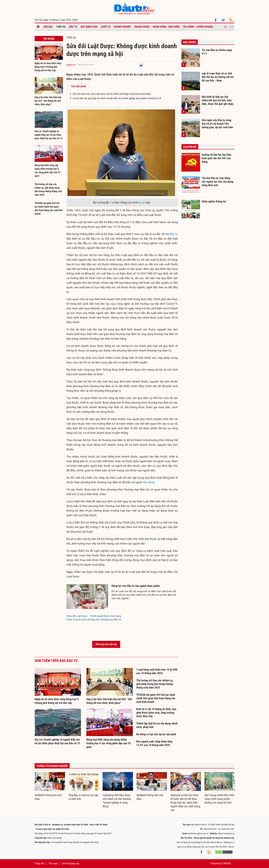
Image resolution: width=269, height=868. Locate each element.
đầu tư (174, 234)
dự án (142, 203)
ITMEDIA (227, 864)
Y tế (112, 203)
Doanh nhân (142, 27)
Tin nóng (49, 39)
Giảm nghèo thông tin (214, 201)
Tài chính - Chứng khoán (198, 27)
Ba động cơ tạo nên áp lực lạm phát (156, 734)
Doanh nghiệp (122, 27)
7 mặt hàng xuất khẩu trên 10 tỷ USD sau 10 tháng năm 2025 (157, 671)
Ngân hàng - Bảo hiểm (166, 27)
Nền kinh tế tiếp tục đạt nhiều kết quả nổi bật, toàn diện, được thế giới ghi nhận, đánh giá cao (218, 100)
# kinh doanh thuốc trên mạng (105, 616)
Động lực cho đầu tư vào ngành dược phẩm (136, 586)
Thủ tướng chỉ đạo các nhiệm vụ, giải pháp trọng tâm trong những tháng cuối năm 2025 (155, 684)
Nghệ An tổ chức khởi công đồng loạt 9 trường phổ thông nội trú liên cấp (48, 67)
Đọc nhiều (190, 42)
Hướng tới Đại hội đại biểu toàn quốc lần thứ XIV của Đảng (217, 158)
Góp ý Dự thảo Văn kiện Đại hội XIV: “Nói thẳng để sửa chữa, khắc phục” (48, 101)
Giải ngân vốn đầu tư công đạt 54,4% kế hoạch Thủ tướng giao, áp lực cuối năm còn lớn (218, 124)
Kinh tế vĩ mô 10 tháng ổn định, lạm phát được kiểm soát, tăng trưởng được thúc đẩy (156, 713)
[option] (50, 786)
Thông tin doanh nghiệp (52, 766)
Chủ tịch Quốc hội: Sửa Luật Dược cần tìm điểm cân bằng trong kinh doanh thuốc (112, 94)
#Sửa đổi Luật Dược (77, 616)
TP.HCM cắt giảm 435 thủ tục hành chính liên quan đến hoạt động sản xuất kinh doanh (156, 698)
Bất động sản (89, 27)
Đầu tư (73, 27)
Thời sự (61, 27)
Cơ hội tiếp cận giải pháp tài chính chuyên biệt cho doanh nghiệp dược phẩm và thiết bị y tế (117, 98)
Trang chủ (39, 864)
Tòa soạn (53, 864)
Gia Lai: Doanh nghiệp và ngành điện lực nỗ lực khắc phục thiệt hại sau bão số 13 (49, 135)
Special (48, 27)
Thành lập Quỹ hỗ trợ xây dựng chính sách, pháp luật (157, 725)
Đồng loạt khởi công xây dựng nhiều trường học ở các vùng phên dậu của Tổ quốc (109, 743)
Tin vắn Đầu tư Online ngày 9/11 (217, 52)
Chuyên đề (190, 147)
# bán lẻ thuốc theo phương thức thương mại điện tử (94, 620)
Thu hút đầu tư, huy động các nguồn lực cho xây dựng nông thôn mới (218, 181)
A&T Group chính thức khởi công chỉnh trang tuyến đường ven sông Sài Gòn (219, 799)
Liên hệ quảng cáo (71, 864)
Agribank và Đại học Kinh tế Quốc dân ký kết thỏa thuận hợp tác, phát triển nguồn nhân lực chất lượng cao (185, 803)
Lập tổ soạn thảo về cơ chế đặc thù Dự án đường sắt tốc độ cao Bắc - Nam (218, 77)
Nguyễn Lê (72, 65)
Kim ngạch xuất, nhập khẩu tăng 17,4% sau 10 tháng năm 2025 (154, 743)
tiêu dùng (149, 482)
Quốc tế (106, 27)
